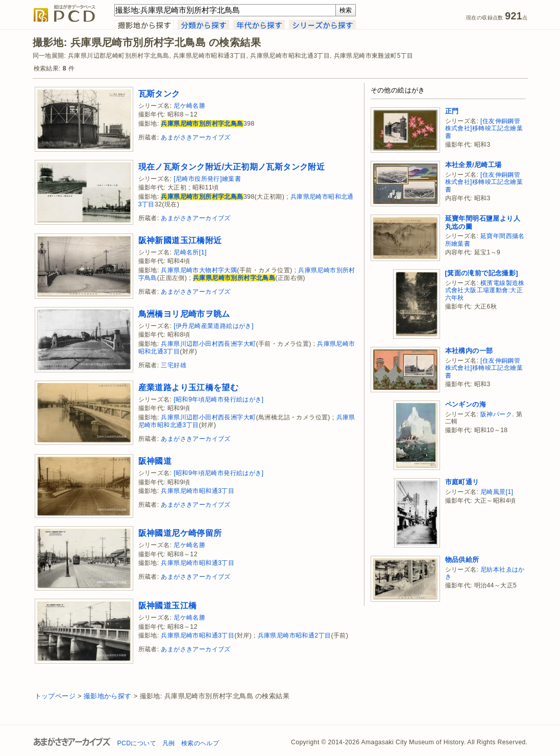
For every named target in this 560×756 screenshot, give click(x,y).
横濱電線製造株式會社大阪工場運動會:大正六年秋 (485, 290)
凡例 (169, 743)
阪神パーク (496, 414)
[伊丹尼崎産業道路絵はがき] (214, 326)
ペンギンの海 (466, 404)
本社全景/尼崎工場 (473, 165)
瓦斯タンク (159, 93)
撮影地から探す (108, 696)
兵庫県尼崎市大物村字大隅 (199, 270)
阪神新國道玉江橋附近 (180, 240)
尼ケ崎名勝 (189, 106)
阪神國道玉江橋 (168, 605)
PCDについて (137, 743)
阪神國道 (155, 461)
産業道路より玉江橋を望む (189, 387)
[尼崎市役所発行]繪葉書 (207, 179)
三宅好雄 (174, 365)
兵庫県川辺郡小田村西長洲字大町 (208, 344)
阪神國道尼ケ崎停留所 (180, 533)
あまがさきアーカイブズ (196, 137)
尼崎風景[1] (497, 492)
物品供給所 (462, 560)
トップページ (55, 696)
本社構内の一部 (469, 351)
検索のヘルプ (200, 743)
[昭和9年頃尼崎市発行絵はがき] (218, 399)
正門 (452, 111)
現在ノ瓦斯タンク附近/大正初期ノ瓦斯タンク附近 (232, 167)
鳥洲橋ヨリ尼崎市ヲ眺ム (184, 314)
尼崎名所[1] (190, 252)
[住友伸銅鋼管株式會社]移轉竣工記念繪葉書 (484, 128)
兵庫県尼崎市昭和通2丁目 (295, 635)
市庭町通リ (462, 482)
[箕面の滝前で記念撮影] (482, 273)
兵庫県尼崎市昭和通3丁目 (198, 491)
